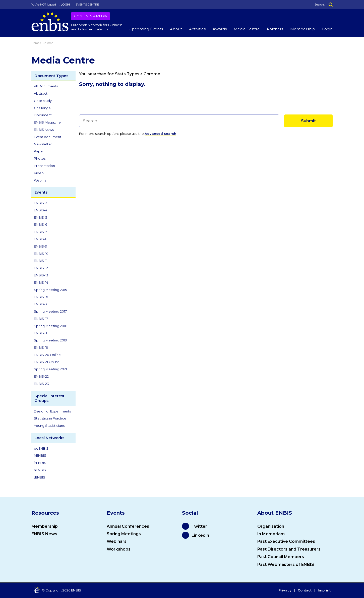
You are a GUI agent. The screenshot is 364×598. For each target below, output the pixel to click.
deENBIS (41, 448)
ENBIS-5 (40, 217)
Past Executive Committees (286, 541)
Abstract (41, 93)
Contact (305, 590)
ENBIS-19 (41, 347)
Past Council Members (281, 557)
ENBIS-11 (41, 261)
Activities (197, 29)
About (176, 29)
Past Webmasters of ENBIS (286, 564)
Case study (43, 101)
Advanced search (160, 134)
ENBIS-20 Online (47, 355)
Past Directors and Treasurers (289, 549)
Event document (48, 137)
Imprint (324, 590)
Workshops (119, 549)
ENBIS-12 (41, 268)
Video (39, 173)
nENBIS (40, 470)
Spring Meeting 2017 (50, 311)
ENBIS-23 (41, 384)
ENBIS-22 (41, 376)
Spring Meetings (124, 534)
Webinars (117, 541)
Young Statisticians (49, 426)
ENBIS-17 (41, 319)
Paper (39, 151)
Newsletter (43, 144)
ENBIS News (44, 130)
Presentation (44, 166)
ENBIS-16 (41, 304)
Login (327, 29)
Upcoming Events (146, 29)
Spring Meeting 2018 (51, 326)
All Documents (46, 86)
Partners (275, 29)
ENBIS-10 (41, 254)
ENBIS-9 (41, 246)
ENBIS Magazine (47, 122)
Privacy (285, 590)
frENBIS (40, 455)
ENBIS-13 (41, 275)
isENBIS (40, 463)
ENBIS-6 (41, 224)
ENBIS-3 (41, 203)
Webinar (41, 180)
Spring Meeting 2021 (50, 369)
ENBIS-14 (41, 282)
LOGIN (65, 5)
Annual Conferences (128, 526)
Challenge (42, 108)
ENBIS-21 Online (47, 362)
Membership (303, 29)
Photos (40, 158)
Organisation (271, 526)
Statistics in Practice (50, 418)
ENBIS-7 (40, 232)
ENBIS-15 (41, 297)
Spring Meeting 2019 (50, 340)
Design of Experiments (52, 411)
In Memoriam (271, 534)
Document (43, 115)
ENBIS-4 (41, 210)
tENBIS (40, 477)
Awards (220, 29)
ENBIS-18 (41, 333)
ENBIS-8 (41, 239)
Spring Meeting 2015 (50, 290)
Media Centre (247, 29)
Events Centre (87, 5)
